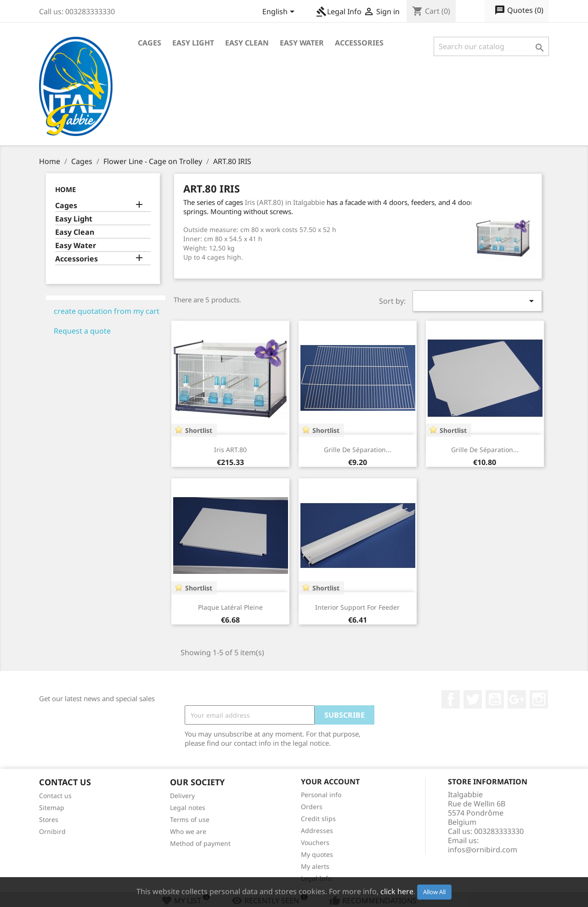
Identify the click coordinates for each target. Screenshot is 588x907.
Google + (517, 699)
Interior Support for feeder (357, 607)
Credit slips (318, 819)
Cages (150, 43)
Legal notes (188, 808)
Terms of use (190, 819)
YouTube (495, 699)
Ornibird (52, 831)
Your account (330, 782)
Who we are (188, 831)
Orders (312, 807)
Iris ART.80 (230, 450)
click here (397, 891)
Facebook (451, 699)
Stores (49, 819)
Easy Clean (247, 43)
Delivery (182, 796)
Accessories (359, 43)
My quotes (317, 854)
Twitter (473, 699)
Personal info (321, 795)
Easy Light (193, 43)
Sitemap (52, 808)
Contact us (55, 796)
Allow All (434, 892)
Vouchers (315, 842)
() (519, 11)
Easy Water (302, 43)
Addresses (317, 830)
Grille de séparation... (358, 450)
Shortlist (199, 430)
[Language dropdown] (280, 12)
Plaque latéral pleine (230, 607)
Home (65, 189)
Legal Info (339, 11)
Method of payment (200, 843)
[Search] (491, 46)
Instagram (539, 699)
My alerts (315, 866)
